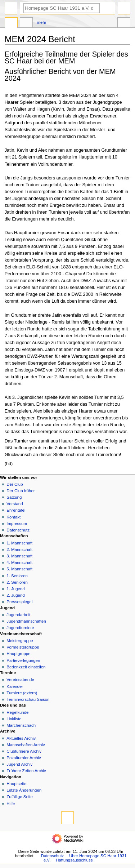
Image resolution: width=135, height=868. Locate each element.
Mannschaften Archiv (26, 745)
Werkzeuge (124, 23)
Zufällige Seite (20, 797)
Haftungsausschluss (74, 860)
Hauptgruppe (18, 654)
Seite (11, 23)
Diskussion (26, 23)
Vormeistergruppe (23, 647)
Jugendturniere (20, 628)
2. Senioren (17, 582)
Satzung (14, 497)
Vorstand (15, 504)
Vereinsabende (20, 680)
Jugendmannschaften (26, 621)
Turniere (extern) (22, 693)
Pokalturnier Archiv (24, 758)
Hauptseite (16, 784)
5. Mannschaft (19, 569)
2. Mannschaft (19, 549)
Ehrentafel (16, 510)
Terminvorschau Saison (28, 699)
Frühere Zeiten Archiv (26, 771)
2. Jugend (15, 595)
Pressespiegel (19, 602)
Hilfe (11, 804)
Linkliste (14, 719)
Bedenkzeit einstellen (26, 667)
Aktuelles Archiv (21, 738)
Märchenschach (21, 725)
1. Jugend (15, 589)
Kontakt (13, 517)
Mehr (42, 22)
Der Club (15, 484)
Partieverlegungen (23, 660)
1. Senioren (17, 576)
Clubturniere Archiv (24, 751)
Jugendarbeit (18, 615)
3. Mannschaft (19, 556)
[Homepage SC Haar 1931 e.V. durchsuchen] (62, 8)
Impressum (17, 524)
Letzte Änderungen (24, 790)
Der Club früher (21, 491)
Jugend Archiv (19, 764)
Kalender (15, 686)
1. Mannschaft (19, 543)
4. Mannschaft (19, 562)
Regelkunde (17, 712)
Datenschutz (18, 530)
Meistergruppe (20, 641)
